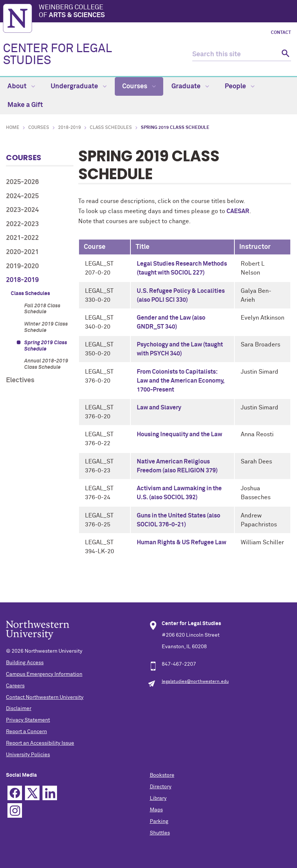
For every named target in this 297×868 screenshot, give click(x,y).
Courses (139, 86)
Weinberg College (166, 12)
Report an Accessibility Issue (40, 743)
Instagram (15, 810)
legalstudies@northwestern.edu (195, 682)
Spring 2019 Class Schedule (46, 346)
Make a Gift (25, 105)
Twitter (32, 793)
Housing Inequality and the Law (179, 434)
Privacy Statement (28, 720)
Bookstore (162, 775)
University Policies (28, 755)
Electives (20, 380)
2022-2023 (22, 224)
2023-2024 (22, 210)
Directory (161, 787)
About (21, 86)
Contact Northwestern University (45, 697)
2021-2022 (22, 238)
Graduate (190, 86)
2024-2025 (22, 196)
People (240, 86)
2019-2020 (22, 266)
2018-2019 (69, 128)
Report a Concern (26, 732)
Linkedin (50, 793)
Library (158, 798)
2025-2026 (22, 182)
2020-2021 (22, 252)
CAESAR (238, 211)
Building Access (25, 663)
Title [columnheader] (143, 247)
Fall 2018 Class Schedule (42, 309)
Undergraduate (79, 86)
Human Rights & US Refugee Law (181, 542)
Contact (281, 33)
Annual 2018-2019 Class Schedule (46, 364)
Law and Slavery (159, 408)
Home (13, 128)
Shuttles (160, 833)
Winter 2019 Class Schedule (46, 327)
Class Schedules (111, 128)
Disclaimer (19, 709)
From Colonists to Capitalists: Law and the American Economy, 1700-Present (181, 381)
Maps (156, 810)
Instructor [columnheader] (255, 247)
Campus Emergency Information (44, 674)
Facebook (15, 793)
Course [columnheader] (95, 247)
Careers (15, 686)
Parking (159, 821)
